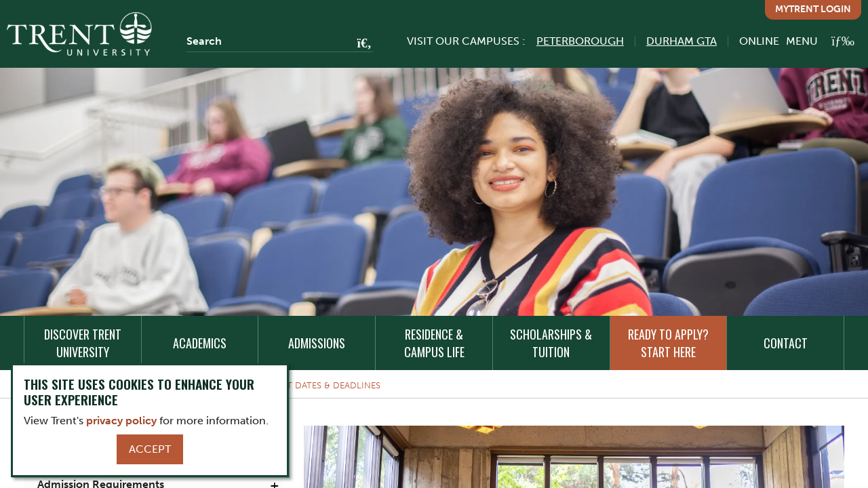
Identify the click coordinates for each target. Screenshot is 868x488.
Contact (786, 343)
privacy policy (121, 421)
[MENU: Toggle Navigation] (820, 41)
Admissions (317, 343)
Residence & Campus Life (434, 343)
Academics (200, 343)
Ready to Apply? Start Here (668, 343)
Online (759, 41)
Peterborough (580, 41)
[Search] (280, 41)
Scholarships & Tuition (551, 343)
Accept (150, 449)
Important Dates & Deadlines (311, 385)
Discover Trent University (83, 343)
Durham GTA (682, 41)
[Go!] (360, 44)
